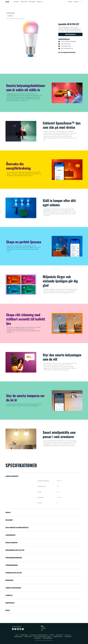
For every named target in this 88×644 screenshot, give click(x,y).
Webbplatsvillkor (58, 637)
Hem (17, 635)
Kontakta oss (59, 635)
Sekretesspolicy (18, 637)
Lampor (10, 16)
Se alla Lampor (10, 13)
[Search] (82, 2)
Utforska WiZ (24, 2)
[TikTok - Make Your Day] (23, 629)
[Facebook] (13, 629)
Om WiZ (52, 635)
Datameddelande (48, 638)
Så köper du (39, 2)
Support (70, 2)
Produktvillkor (68, 637)
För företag (32, 2)
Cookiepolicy (38, 638)
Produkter (16, 2)
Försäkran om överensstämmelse (39, 635)
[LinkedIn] (18, 629)
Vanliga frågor (24, 635)
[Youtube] (21, 629)
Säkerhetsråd (28, 637)
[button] (77, 2)
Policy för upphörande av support (42, 637)
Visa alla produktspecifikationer (67, 52)
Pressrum (68, 635)
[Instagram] (16, 629)
